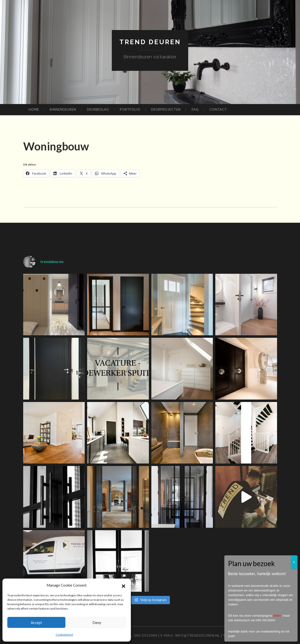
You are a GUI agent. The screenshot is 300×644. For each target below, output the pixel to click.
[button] (124, 585)
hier (277, 616)
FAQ (195, 109)
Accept (36, 623)
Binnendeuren (63, 109)
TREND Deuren (150, 42)
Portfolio (130, 109)
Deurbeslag (98, 109)
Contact (218, 109)
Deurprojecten (166, 109)
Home (34, 109)
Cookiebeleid (64, 635)
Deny (97, 623)
